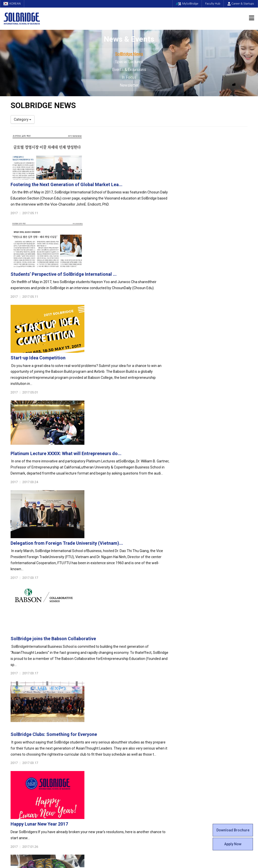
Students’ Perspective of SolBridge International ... (145, 190)
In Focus (129, 77)
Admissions (205, 708)
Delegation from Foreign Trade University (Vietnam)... (148, 349)
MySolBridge (186, 4)
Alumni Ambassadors (89, 791)
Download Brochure (233, 830)
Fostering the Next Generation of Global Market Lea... (148, 137)
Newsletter (129, 85)
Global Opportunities (91, 758)
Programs (82, 708)
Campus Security (146, 781)
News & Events (208, 743)
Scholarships (204, 725)
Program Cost (205, 720)
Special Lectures (129, 62)
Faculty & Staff (25, 748)
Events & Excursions (129, 70)
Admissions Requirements (215, 715)
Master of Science (86, 735)
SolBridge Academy (88, 746)
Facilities (140, 766)
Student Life (144, 708)
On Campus (144, 758)
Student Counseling (148, 771)
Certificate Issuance (149, 746)
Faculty (16, 756)
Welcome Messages (27, 725)
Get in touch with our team (190, 688)
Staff (15, 761)
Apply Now (233, 844)
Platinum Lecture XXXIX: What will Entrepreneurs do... (147, 296)
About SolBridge (26, 708)
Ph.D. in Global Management (94, 740)
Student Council (145, 715)
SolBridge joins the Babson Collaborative (135, 402)
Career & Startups (241, 4)
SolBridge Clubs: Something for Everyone (135, 455)
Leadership (19, 720)
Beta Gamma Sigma (149, 730)
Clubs (137, 725)
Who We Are (20, 715)
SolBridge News (129, 54)
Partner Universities (87, 766)
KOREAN (13, 4)
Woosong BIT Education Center (157, 740)
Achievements (22, 730)
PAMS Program (84, 776)
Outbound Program (87, 771)
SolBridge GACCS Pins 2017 (121, 561)
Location (17, 735)
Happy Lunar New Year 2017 (121, 508)
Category (23, 119)
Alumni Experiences (149, 735)
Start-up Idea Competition (119, 243)
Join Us (16, 766)
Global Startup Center (150, 720)
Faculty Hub (212, 4)
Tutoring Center (145, 776)
